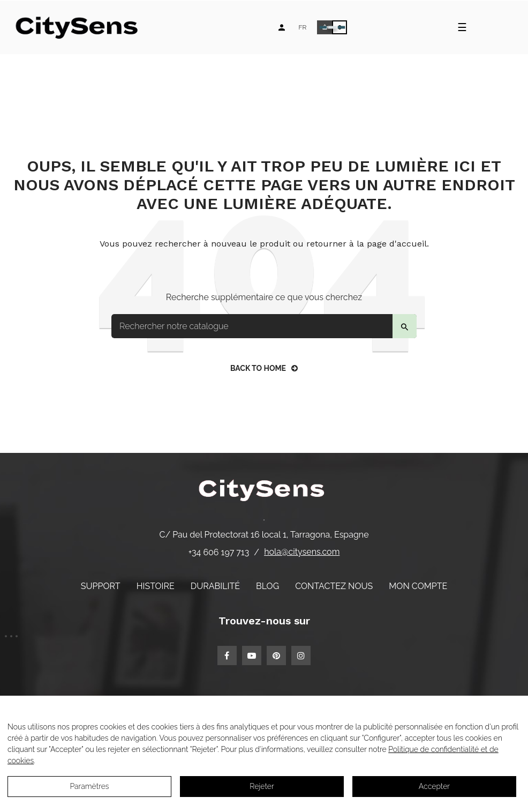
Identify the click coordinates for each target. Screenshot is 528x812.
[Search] (264, 326)
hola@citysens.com (302, 552)
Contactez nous (334, 586)
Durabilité (215, 586)
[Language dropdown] (302, 27)
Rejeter (262, 786)
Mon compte (418, 586)
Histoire (156, 586)
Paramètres (89, 786)
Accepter (434, 786)
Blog (267, 586)
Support (101, 586)
